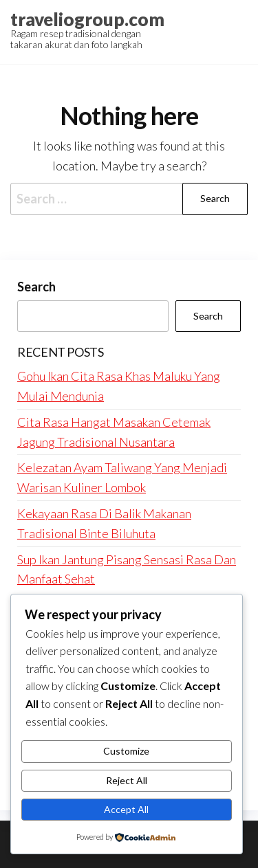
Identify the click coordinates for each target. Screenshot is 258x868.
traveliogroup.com (87, 19)
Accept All (126, 809)
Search (36, 287)
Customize (126, 751)
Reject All (127, 780)
